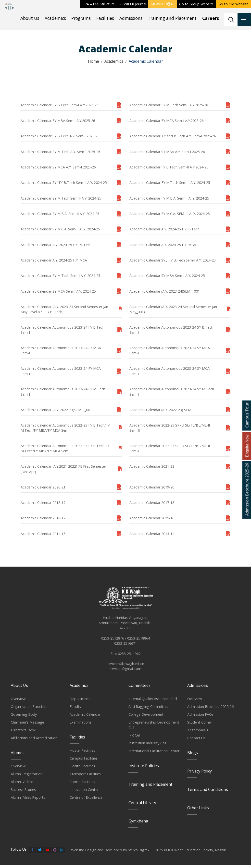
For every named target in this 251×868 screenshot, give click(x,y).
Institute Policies (144, 769)
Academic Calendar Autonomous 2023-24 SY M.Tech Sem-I (172, 392)
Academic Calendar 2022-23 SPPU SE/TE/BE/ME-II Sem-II (170, 428)
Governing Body (24, 718)
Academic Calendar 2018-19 (43, 503)
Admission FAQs (200, 718)
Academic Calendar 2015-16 (152, 518)
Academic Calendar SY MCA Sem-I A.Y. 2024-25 (58, 291)
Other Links (198, 811)
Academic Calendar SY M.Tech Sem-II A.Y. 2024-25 (61, 198)
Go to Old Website (233, 4)
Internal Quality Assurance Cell (153, 702)
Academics (55, 18)
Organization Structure (29, 710)
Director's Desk (23, 733)
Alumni (17, 756)
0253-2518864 (139, 641)
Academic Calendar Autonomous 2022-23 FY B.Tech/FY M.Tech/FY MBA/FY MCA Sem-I (65, 448)
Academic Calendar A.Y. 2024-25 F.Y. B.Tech (164, 229)
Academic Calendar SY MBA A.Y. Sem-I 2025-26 (167, 152)
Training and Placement (172, 18)
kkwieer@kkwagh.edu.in (125, 667)
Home (94, 61)
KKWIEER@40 (163, 4)
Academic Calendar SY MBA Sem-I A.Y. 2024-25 (167, 276)
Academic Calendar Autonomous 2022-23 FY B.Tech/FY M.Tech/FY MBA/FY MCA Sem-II (65, 428)
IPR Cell (134, 738)
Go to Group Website (196, 4)
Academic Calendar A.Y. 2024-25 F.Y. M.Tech (56, 245)
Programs (81, 18)
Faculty (75, 710)
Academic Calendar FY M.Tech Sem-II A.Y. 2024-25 (170, 183)
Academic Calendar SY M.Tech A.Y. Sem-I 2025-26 (60, 152)
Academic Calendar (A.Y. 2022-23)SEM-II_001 (56, 410)
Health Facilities (82, 769)
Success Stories (23, 793)
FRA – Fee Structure (99, 4)
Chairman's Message (27, 725)
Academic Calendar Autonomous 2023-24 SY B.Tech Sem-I (171, 330)
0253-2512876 (113, 641)
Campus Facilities (84, 761)
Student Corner (200, 725)
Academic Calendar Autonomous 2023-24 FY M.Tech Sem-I (63, 392)
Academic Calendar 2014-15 (43, 534)
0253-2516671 (126, 646)
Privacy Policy (200, 774)
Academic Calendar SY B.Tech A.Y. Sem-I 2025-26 (60, 136)
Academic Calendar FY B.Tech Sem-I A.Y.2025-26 (60, 105)
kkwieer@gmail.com (125, 672)
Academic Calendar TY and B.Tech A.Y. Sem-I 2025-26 (173, 136)
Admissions (131, 18)
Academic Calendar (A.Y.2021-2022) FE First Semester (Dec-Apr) (63, 469)
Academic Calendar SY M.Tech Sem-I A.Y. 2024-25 (60, 276)
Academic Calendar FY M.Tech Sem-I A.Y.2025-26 (169, 105)
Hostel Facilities (82, 754)
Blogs (193, 756)
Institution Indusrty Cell (147, 746)
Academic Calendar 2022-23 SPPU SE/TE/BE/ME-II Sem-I (170, 448)
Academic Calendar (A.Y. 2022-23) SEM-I (161, 410)
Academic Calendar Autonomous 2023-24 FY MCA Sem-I (61, 371)
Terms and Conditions (208, 793)
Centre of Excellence (86, 801)
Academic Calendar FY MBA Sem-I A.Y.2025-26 (58, 121)
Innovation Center (84, 793)
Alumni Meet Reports (28, 801)
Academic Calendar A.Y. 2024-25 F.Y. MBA (163, 245)
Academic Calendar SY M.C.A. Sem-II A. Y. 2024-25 (60, 229)
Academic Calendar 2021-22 (152, 466)
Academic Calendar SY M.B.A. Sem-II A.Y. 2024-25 (60, 214)
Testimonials (198, 733)
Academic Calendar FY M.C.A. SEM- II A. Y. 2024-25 (170, 214)
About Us (30, 18)
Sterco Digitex (139, 853)
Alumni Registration (27, 777)
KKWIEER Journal (133, 4)
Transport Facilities (85, 777)
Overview (18, 702)
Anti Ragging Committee (149, 710)
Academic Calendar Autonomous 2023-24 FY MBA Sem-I (61, 350)
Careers (211, 18)
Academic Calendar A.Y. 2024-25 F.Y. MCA (54, 260)
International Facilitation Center (154, 754)
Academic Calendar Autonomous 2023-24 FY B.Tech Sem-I (63, 330)
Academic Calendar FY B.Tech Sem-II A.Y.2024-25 (169, 167)
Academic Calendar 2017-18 (152, 503)
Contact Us (196, 741)
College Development (146, 718)
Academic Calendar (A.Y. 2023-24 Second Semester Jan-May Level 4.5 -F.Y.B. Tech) (65, 309)
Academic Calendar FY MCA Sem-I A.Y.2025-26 (167, 121)
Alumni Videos (22, 785)
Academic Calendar (85, 718)
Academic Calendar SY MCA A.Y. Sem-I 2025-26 (58, 167)
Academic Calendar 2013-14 (152, 534)
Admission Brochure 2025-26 (210, 710)
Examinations (81, 725)
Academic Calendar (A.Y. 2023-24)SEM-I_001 (165, 291)
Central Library (142, 806)
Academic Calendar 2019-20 (152, 487)
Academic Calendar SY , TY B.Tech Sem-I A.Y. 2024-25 (173, 260)
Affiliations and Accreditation (34, 741)
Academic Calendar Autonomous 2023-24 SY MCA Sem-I (169, 371)
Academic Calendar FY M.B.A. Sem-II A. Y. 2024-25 (169, 198)
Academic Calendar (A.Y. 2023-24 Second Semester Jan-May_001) (174, 309)
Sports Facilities (82, 785)
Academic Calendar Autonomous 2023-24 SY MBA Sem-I (170, 350)
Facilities (105, 18)
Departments (81, 702)
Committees (139, 689)
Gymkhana (138, 824)
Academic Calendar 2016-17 (43, 518)
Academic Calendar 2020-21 (43, 487)
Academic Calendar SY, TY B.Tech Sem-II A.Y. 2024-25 (64, 183)
